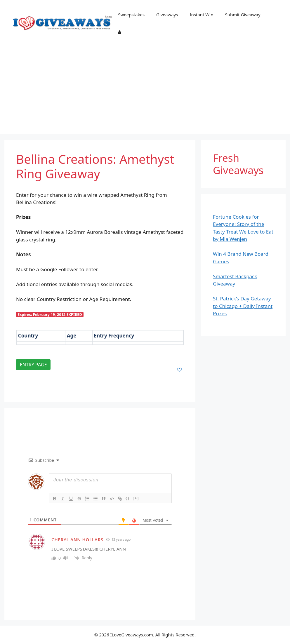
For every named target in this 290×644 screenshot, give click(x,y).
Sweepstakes (131, 15)
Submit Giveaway (243, 15)
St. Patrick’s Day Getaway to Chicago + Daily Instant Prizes (243, 306)
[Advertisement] (145, 90)
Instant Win (201, 15)
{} (128, 498)
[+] (136, 498)
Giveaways (167, 15)
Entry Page (33, 365)
